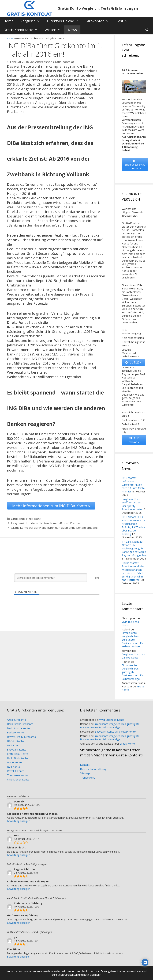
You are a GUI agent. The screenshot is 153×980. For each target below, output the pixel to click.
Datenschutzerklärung (93, 769)
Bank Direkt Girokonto (20, 724)
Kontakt (85, 765)
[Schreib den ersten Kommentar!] (51, 578)
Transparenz (88, 778)
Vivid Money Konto (18, 779)
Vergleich (32, 21)
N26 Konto (14, 767)
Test (124, 21)
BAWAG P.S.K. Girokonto (21, 737)
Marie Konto (14, 762)
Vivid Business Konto (130, 623)
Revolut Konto (16, 771)
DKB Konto (14, 745)
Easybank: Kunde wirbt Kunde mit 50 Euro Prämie (45, 523)
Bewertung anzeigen (19, 821)
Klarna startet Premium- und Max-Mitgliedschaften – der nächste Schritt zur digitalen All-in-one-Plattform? (134, 571)
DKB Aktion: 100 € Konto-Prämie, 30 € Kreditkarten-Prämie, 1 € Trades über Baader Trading (134, 525)
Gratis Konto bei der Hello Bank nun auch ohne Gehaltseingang (54, 528)
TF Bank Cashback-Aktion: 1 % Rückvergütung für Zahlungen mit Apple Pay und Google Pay (134, 548)
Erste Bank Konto (18, 754)
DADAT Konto (15, 741)
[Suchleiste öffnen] (147, 30)
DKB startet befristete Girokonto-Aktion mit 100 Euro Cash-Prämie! (133, 485)
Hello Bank (34, 519)
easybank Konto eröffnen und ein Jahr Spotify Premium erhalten (133, 504)
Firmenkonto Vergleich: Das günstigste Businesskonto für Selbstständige (133, 640)
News (72, 30)
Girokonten (99, 21)
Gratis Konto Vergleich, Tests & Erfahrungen (98, 8)
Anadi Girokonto (16, 720)
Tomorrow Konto (17, 775)
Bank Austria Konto (18, 728)
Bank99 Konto (15, 732)
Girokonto (18, 519)
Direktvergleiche (65, 21)
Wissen (55, 30)
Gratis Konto (127, 744)
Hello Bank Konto (17, 758)
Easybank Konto (17, 749)
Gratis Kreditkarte (22, 30)
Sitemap (85, 773)
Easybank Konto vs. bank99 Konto (133, 656)
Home (8, 21)
